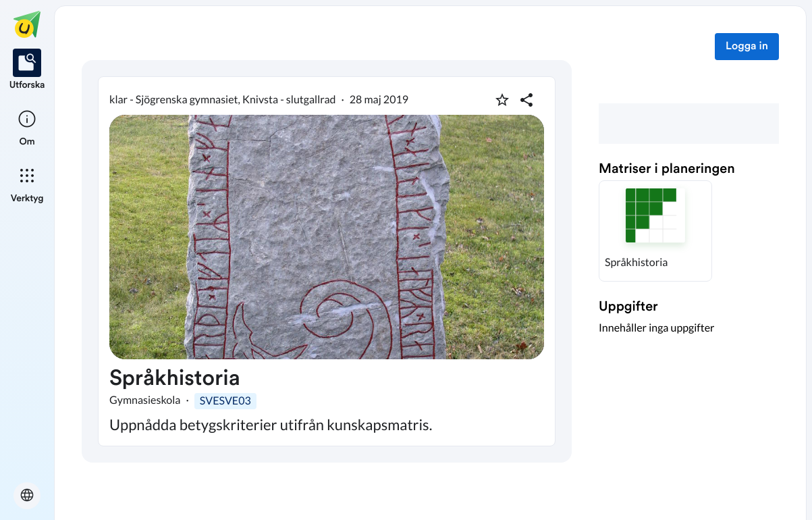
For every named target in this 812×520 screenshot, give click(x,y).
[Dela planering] (526, 100)
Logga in (747, 47)
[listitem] (27, 70)
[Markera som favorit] (502, 100)
